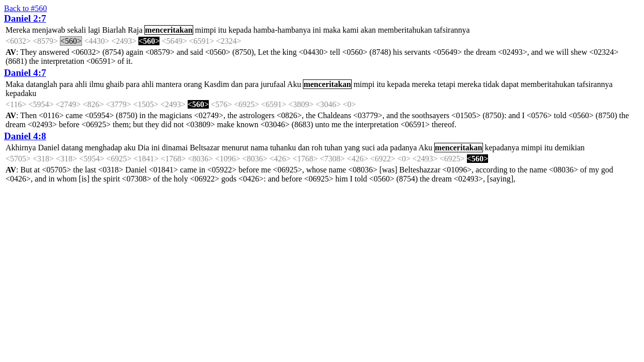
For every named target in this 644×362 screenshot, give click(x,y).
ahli (81, 84)
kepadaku (21, 93)
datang (72, 148)
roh (317, 148)
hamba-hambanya (282, 30)
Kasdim (217, 84)
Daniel (49, 148)
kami (351, 30)
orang (193, 84)
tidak (491, 84)
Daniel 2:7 (25, 18)
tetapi (447, 84)
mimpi (206, 30)
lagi (94, 30)
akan (368, 30)
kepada (240, 30)
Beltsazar (205, 148)
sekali (77, 30)
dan (237, 84)
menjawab (49, 30)
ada (382, 148)
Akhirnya (21, 148)
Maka (15, 84)
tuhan (334, 148)
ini (317, 30)
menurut (235, 148)
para (66, 84)
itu (222, 30)
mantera (169, 84)
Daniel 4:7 (25, 73)
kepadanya (502, 148)
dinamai (175, 148)
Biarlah (114, 30)
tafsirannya (452, 30)
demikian (570, 148)
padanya (403, 148)
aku (130, 148)
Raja (135, 30)
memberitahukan (405, 30)
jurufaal (273, 84)
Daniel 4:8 (25, 136)
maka (332, 30)
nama (259, 148)
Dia (144, 148)
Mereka (18, 30)
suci (368, 148)
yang (352, 148)
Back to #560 (25, 8)
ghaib (115, 84)
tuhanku (283, 148)
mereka (424, 84)
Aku (294, 84)
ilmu (96, 84)
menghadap (104, 148)
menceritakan (169, 30)
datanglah (41, 84)
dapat (510, 84)
